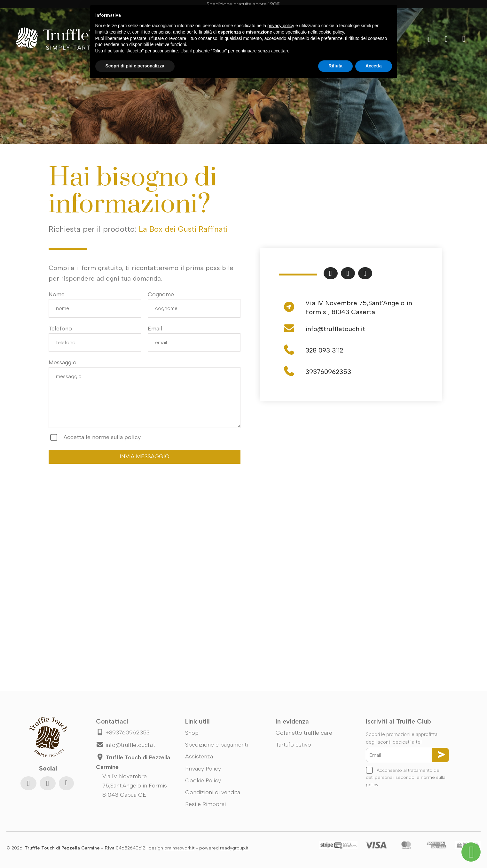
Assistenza (199, 756)
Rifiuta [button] (335, 66)
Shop (192, 733)
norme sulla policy (116, 437)
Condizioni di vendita (213, 792)
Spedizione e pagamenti (216, 745)
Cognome (161, 294)
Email (155, 329)
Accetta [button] (374, 66)
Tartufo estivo (293, 745)
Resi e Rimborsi (205, 804)
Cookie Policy (203, 780)
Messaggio (63, 362)
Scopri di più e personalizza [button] (135, 66)
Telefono (60, 329)
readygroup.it (234, 848)
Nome (57, 294)
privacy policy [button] (281, 26)
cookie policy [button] (331, 32)
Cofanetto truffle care (304, 733)
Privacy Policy (203, 769)
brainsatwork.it (179, 848)
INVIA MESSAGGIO (145, 456)
